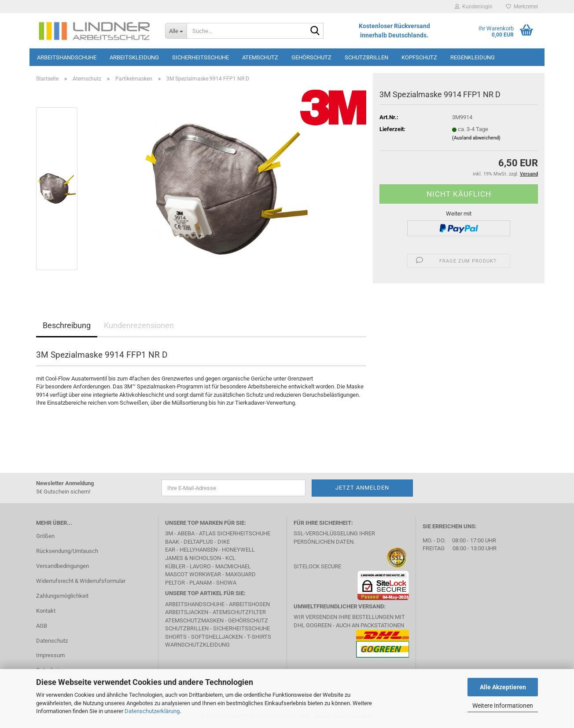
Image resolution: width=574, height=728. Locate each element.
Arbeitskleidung (134, 57)
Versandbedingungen (63, 566)
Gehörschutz (311, 57)
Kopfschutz (419, 57)
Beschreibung (67, 325)
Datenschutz (52, 641)
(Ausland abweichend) (476, 138)
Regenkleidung (473, 57)
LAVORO (200, 566)
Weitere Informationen (503, 706)
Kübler (175, 566)
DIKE (224, 542)
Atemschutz (260, 57)
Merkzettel (522, 7)
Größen (45, 536)
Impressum (50, 655)
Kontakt (46, 611)
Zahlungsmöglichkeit (62, 596)
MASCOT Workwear (193, 574)
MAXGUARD (241, 574)
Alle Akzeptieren (503, 687)
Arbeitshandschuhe (67, 57)
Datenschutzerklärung (152, 711)
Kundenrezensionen (139, 325)
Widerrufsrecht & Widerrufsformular (81, 581)
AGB (42, 626)
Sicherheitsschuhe (201, 57)
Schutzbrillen (366, 57)
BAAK (172, 542)
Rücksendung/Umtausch (67, 551)
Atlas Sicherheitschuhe (235, 533)
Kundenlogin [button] (474, 7)
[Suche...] (176, 31)
